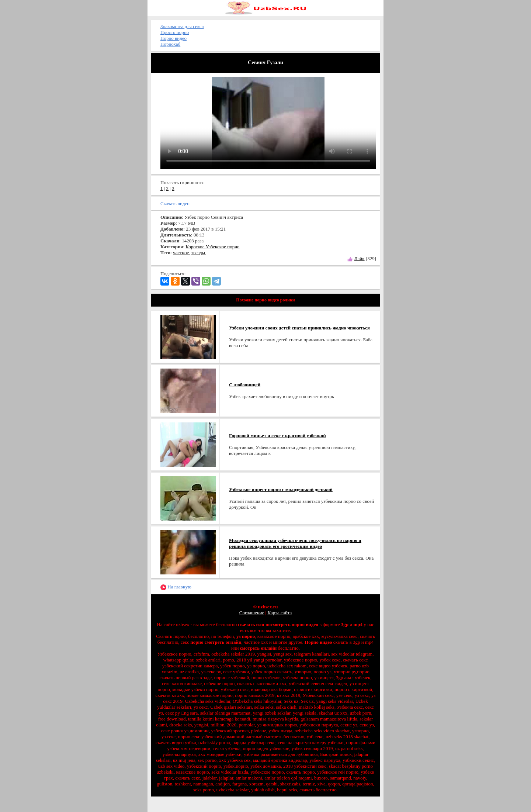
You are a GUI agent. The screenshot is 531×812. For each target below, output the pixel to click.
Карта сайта (280, 613)
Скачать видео (175, 203)
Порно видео (173, 38)
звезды (198, 253)
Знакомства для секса (182, 26)
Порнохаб (170, 44)
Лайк (360, 258)
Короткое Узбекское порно (212, 247)
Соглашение (252, 613)
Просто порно (175, 32)
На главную (176, 587)
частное (181, 253)
